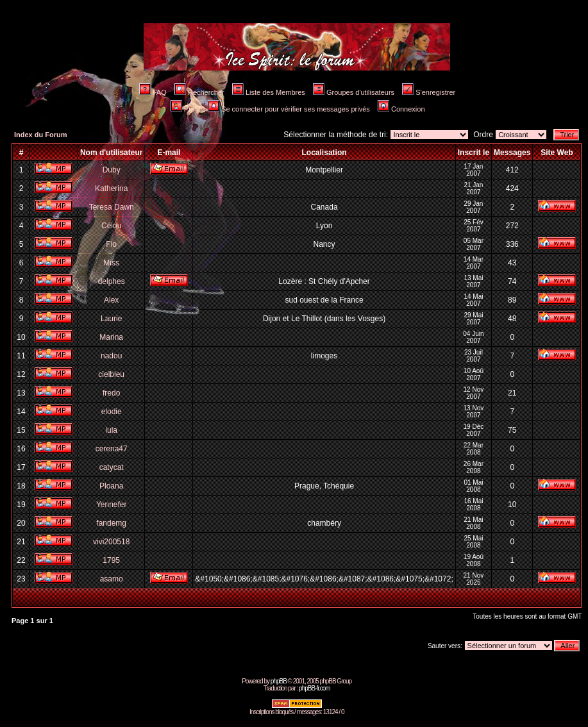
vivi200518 (111, 542)
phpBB (279, 681)
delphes (112, 281)
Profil (185, 109)
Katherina (111, 188)
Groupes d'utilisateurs (354, 92)
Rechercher (199, 92)
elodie (112, 412)
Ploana (111, 486)
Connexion (401, 109)
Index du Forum (41, 135)
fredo (111, 393)
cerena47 (112, 449)
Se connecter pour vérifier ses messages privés (289, 109)
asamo (112, 579)
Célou (111, 226)
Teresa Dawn (112, 207)
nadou (111, 356)
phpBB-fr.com (315, 688)
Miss (111, 263)
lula (111, 430)
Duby (112, 170)
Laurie (111, 319)
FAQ (153, 92)
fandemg (111, 523)
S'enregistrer (429, 92)
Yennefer (112, 505)
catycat (112, 467)
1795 (111, 560)
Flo (111, 244)
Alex (111, 300)
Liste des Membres (269, 92)
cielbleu (111, 374)
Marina (111, 337)
